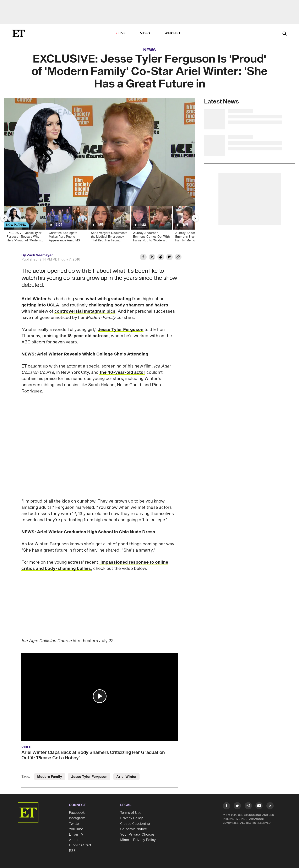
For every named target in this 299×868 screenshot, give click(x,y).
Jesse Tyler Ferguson (121, 330)
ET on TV (76, 835)
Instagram (77, 818)
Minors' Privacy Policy (138, 840)
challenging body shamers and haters (128, 305)
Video (145, 33)
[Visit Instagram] (248, 807)
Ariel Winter (34, 299)
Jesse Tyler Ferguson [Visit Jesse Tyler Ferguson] (89, 777)
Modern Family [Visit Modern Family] (50, 777)
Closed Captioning (135, 824)
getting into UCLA (40, 305)
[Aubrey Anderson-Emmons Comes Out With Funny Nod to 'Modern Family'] (151, 225)
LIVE (122, 33)
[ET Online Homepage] (19, 33)
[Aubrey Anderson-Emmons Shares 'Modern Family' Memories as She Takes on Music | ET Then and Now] (193, 225)
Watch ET (173, 33)
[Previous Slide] (4, 218)
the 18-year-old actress (83, 336)
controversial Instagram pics (85, 311)
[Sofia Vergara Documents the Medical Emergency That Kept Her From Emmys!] (109, 225)
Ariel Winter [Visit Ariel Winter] (126, 777)
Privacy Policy (132, 818)
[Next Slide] (195, 218)
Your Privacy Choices (137, 835)
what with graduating (108, 299)
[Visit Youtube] (259, 807)
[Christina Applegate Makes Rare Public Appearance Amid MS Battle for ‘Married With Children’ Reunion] (67, 225)
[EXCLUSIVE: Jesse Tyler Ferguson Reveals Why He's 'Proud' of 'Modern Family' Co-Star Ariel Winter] (25, 225)
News (150, 50)
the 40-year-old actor (122, 373)
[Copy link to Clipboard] (178, 258)
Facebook (77, 813)
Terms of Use (131, 813)
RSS (72, 851)
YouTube (76, 829)
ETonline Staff (80, 845)
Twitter (75, 824)
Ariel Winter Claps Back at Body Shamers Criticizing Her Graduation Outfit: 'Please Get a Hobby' (93, 755)
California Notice (134, 829)
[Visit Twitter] (237, 807)
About (74, 840)
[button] (100, 696)
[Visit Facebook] (226, 807)
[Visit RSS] (270, 807)
